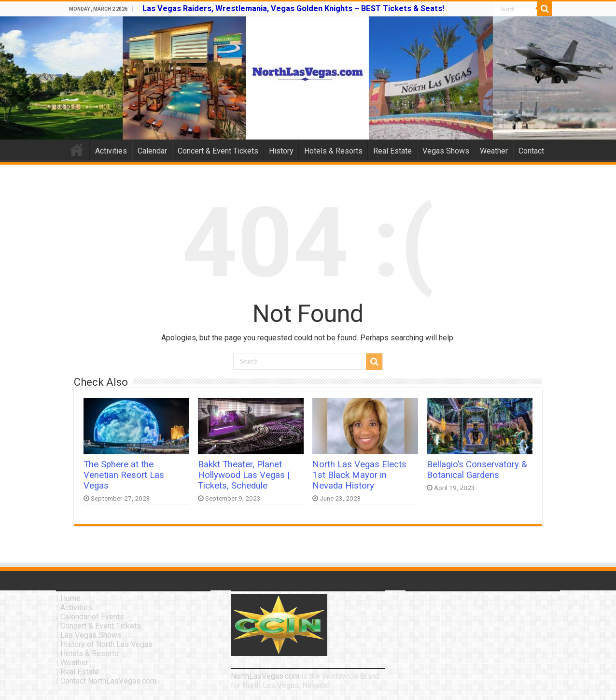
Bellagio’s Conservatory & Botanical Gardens (477, 470)
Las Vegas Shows (91, 635)
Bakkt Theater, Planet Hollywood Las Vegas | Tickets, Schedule (244, 475)
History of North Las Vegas (106, 644)
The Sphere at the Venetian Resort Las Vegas (124, 475)
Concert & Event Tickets (218, 151)
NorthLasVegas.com (265, 676)
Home (77, 150)
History (281, 151)
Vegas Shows (446, 151)
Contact (531, 151)
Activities (111, 151)
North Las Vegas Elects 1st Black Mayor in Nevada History (359, 475)
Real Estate (392, 151)
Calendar (152, 151)
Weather (494, 151)
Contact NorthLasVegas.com (108, 681)
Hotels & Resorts (333, 151)
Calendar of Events (92, 617)
